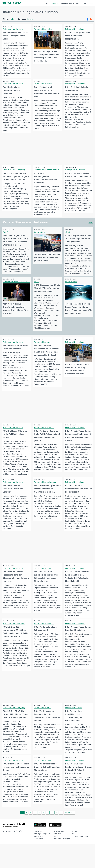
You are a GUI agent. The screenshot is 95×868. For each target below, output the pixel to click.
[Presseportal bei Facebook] (14, 836)
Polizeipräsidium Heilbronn (13, 29)
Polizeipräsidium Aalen (43, 345)
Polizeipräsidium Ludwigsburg (14, 172)
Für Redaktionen (59, 836)
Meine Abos (74, 3)
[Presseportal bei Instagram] (20, 836)
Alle (91, 226)
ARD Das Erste (71, 284)
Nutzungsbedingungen (42, 838)
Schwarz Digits (40, 235)
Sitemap (56, 841)
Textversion (57, 838)
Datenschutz (38, 841)
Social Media (38, 843)
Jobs (74, 838)
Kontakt (75, 836)
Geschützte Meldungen (61, 843)
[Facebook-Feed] (88, 19)
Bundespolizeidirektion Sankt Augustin (48, 172)
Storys (48, 3)
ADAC (5, 235)
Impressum (38, 836)
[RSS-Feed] (91, 19)
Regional (64, 3)
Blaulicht (56, 3)
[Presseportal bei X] (17, 836)
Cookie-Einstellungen (80, 841)
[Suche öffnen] (85, 3)
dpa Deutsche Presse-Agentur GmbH (17, 284)
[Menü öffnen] (92, 3)
